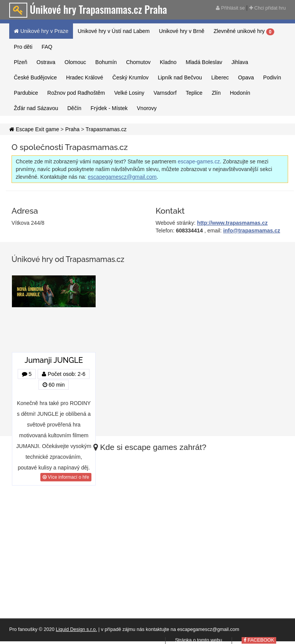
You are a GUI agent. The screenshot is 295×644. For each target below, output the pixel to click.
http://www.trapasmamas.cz (232, 223)
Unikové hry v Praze (41, 31)
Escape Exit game (34, 129)
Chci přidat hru (268, 8)
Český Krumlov (131, 77)
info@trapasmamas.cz (252, 231)
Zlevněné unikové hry (244, 31)
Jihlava (240, 62)
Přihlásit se (230, 8)
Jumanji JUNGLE (54, 360)
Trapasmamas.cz (106, 129)
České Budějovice (35, 77)
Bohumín (106, 62)
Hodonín (240, 93)
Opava (246, 77)
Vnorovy (147, 108)
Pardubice (26, 93)
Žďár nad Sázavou (36, 108)
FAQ (47, 47)
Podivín (272, 77)
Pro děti (23, 47)
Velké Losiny (129, 93)
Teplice (194, 93)
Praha (72, 129)
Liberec (220, 77)
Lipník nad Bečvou (180, 77)
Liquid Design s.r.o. (76, 629)
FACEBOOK (259, 640)
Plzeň (21, 62)
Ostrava (46, 62)
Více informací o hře (66, 477)
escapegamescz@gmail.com (122, 177)
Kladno (168, 62)
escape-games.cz (199, 161)
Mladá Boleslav (204, 62)
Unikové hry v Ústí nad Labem (114, 31)
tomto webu (210, 640)
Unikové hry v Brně (182, 31)
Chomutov (138, 62)
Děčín (74, 108)
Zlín (216, 93)
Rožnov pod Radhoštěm (76, 93)
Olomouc (75, 62)
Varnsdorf (165, 93)
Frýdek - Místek (109, 108)
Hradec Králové (85, 77)
